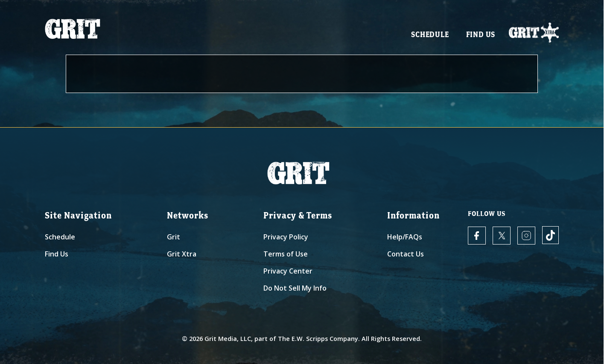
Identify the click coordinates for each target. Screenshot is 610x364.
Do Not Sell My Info (295, 288)
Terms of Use (286, 254)
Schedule (430, 34)
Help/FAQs (405, 237)
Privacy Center (288, 271)
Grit (174, 237)
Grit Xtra (182, 254)
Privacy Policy (286, 237)
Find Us (481, 34)
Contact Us (406, 254)
